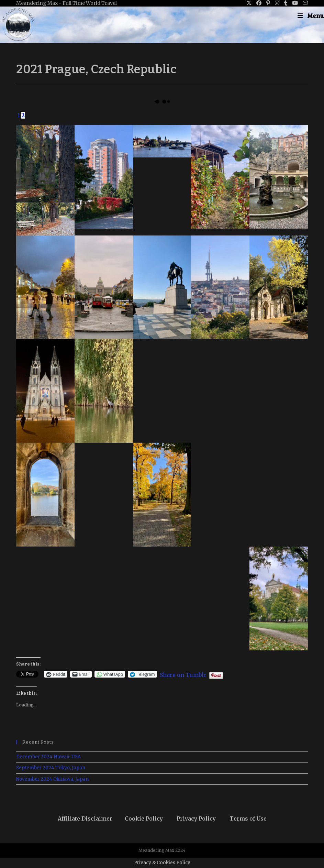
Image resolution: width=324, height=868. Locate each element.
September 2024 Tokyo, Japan (51, 768)
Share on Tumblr (183, 674)
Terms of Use (248, 818)
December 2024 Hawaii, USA (48, 757)
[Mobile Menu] (311, 15)
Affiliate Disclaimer (85, 818)
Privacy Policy (196, 818)
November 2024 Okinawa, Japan (52, 779)
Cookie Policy (144, 818)
